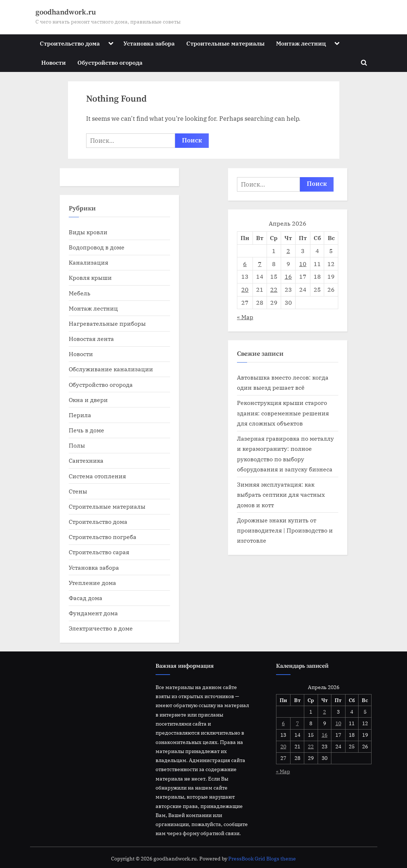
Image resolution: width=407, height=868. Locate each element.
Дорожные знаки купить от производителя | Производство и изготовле (285, 530)
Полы (77, 445)
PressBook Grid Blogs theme (262, 859)
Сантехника (86, 460)
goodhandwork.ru (66, 12)
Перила (80, 415)
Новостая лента (91, 339)
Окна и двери (88, 400)
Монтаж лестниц (301, 43)
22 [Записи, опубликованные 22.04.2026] (274, 289)
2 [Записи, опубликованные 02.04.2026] (288, 251)
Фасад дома (86, 598)
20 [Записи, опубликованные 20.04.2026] (245, 289)
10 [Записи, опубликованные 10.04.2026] (303, 264)
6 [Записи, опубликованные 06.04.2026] (245, 264)
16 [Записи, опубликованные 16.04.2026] (288, 276)
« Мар (245, 317)
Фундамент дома (93, 613)
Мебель (80, 293)
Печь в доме (86, 430)
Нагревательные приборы (107, 323)
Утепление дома (92, 583)
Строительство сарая (99, 552)
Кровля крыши (90, 277)
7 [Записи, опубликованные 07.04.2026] (260, 264)
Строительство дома (70, 43)
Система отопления (97, 476)
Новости (54, 62)
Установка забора (149, 43)
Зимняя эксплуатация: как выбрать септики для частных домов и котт (281, 495)
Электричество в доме (101, 628)
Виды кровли (88, 232)
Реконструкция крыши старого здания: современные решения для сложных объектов (283, 413)
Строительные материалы (225, 43)
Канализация (88, 262)
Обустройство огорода (110, 62)
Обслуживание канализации (111, 369)
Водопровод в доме (97, 247)
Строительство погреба (103, 537)
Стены (78, 491)
